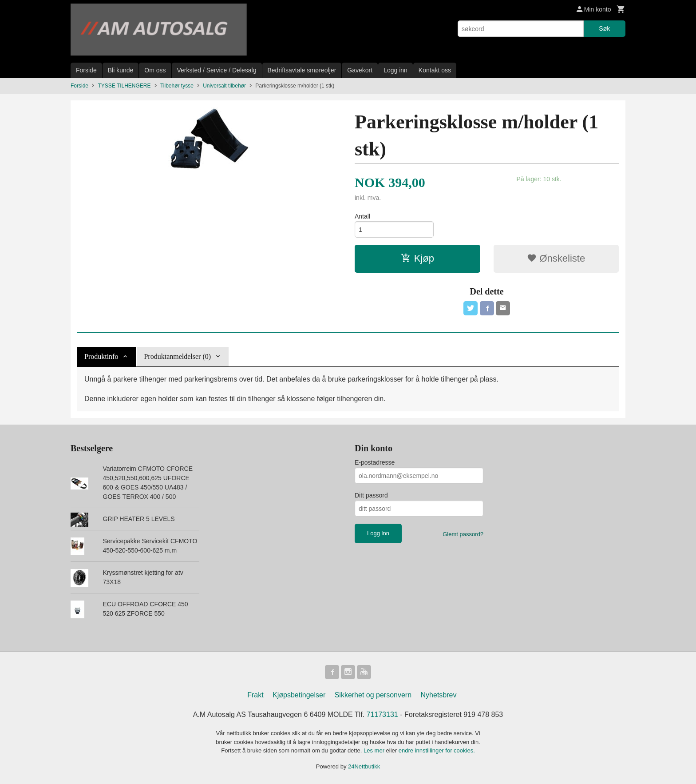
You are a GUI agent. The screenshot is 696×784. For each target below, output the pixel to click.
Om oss (155, 70)
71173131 (382, 714)
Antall (362, 216)
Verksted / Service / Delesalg (217, 70)
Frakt (255, 695)
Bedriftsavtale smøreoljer (302, 70)
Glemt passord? (463, 534)
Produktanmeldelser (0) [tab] (177, 356)
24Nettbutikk (364, 766)
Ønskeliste (556, 258)
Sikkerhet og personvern (373, 695)
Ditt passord (371, 495)
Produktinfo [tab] (101, 356)
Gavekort (360, 70)
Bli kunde (121, 70)
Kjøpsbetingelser (299, 695)
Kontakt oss (435, 70)
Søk (604, 28)
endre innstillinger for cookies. (437, 750)
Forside (86, 70)
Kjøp (417, 258)
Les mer (375, 750)
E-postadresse (375, 462)
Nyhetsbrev (439, 695)
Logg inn (395, 70)
